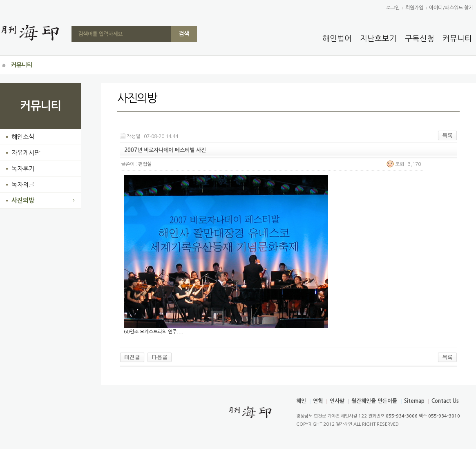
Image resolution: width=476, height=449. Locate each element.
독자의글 (23, 184)
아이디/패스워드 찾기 (451, 8)
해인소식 (23, 137)
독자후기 (23, 169)
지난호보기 (378, 39)
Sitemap (414, 401)
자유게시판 (26, 153)
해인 (301, 401)
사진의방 (23, 200)
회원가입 (414, 8)
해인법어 (337, 39)
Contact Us (445, 401)
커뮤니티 (457, 39)
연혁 (318, 401)
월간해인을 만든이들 (374, 401)
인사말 (337, 401)
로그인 (393, 8)
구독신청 (420, 39)
